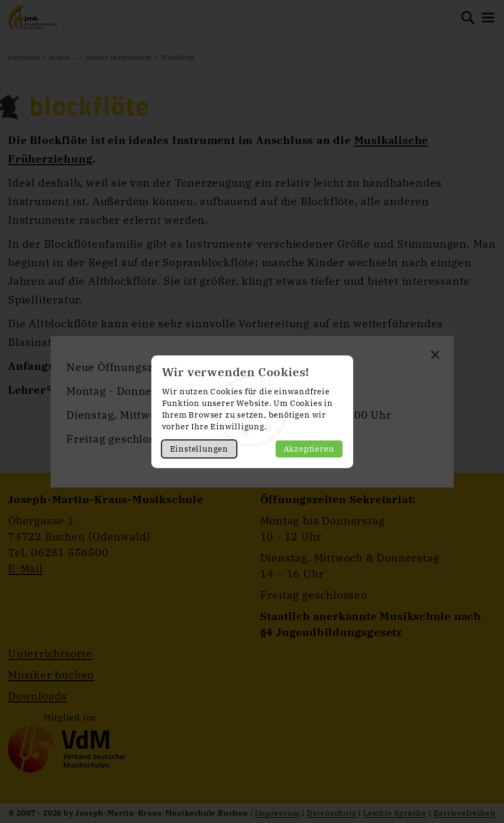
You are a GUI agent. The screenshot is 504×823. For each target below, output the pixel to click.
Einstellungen (199, 449)
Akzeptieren (309, 449)
